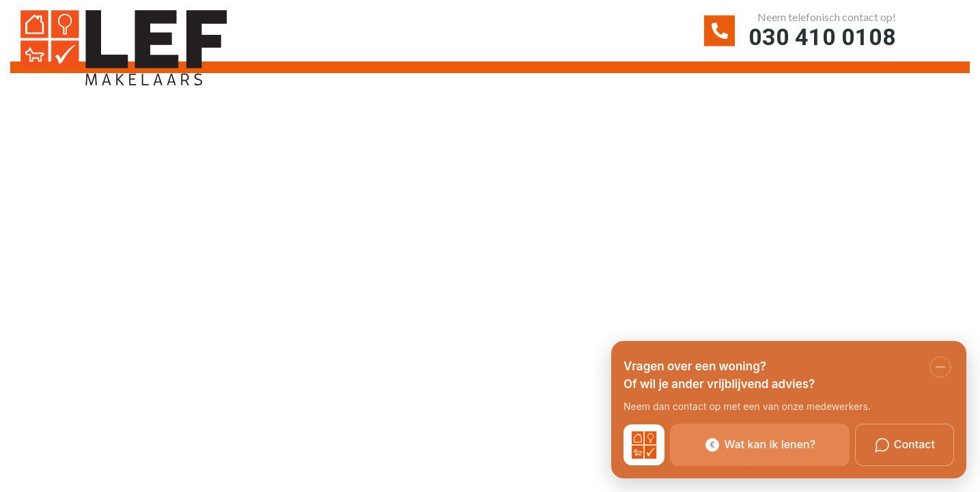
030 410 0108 (822, 37)
